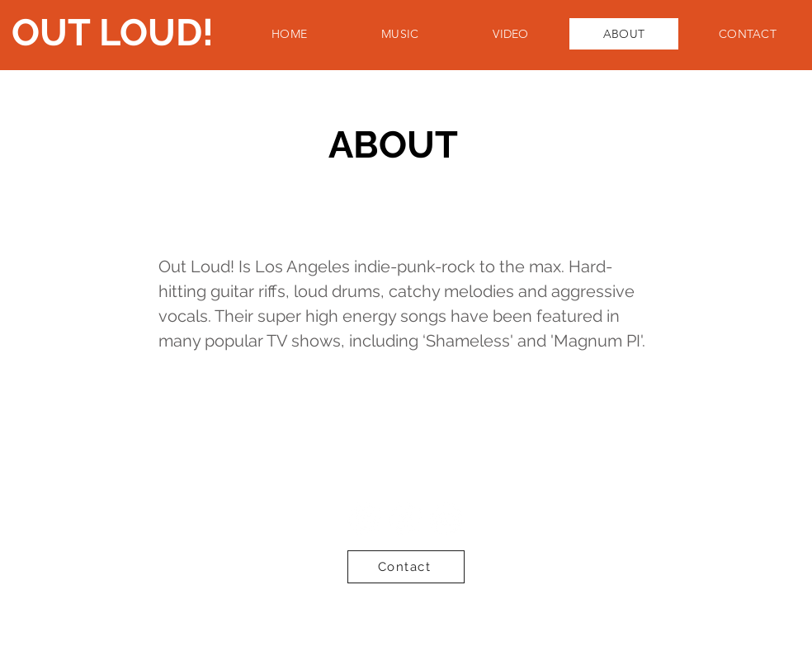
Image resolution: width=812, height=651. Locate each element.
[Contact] (406, 567)
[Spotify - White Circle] (365, 519)
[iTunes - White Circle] (406, 519)
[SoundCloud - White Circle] (446, 519)
